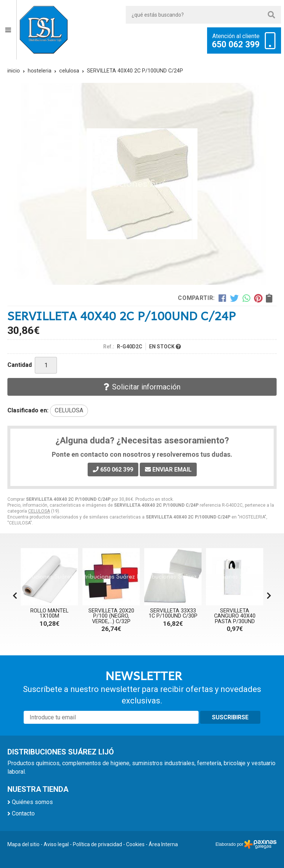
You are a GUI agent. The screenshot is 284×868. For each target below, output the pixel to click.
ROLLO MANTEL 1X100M (49, 613)
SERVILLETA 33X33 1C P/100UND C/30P (173, 613)
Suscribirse (230, 717)
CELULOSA (39, 511)
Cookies (135, 844)
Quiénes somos (32, 802)
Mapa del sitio (23, 844)
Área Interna (163, 844)
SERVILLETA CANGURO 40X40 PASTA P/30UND (235, 616)
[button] (269, 596)
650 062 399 (236, 45)
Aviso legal (56, 844)
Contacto (23, 813)
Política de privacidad (97, 844)
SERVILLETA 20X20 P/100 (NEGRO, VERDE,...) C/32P (111, 616)
